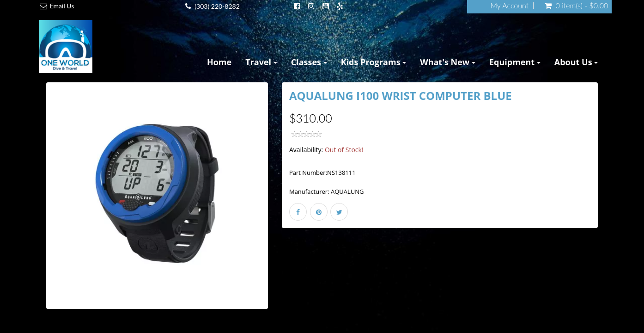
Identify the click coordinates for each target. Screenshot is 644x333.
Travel (261, 62)
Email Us (62, 6)
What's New (448, 62)
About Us (576, 62)
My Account (509, 6)
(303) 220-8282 (217, 6)
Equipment (515, 62)
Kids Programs (374, 62)
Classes (309, 62)
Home (219, 62)
